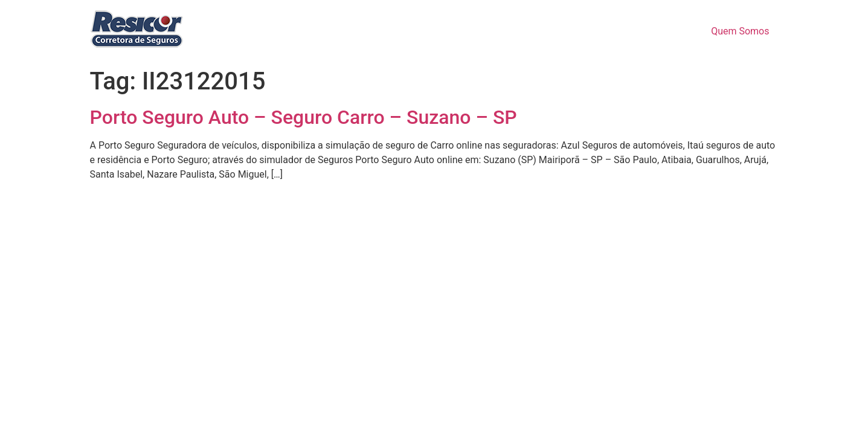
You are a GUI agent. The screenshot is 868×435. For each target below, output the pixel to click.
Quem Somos (740, 31)
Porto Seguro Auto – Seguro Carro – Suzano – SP (304, 117)
